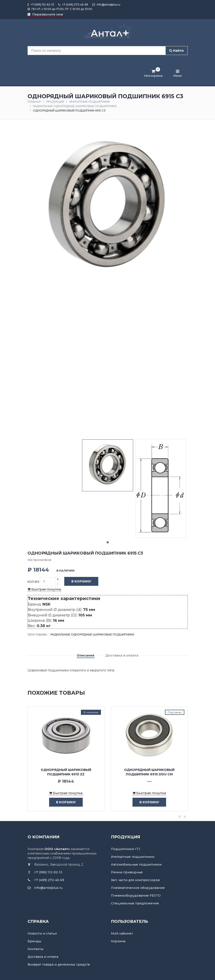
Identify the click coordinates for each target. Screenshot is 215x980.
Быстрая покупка (44, 589)
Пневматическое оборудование (138, 888)
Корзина (118, 941)
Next (185, 817)
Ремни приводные (127, 872)
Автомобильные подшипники (136, 864)
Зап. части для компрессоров (135, 880)
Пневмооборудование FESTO (136, 896)
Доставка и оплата (122, 655)
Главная (34, 102)
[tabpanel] (108, 465)
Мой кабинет (122, 933)
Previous (180, 817)
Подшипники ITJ (125, 849)
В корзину (78, 582)
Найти (176, 51)
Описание (86, 655)
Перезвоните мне (45, 14)
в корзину (63, 802)
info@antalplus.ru (106, 5)
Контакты (35, 949)
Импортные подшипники (90, 102)
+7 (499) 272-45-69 (73, 5)
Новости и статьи (42, 933)
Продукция (55, 102)
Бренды (34, 941)
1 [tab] (108, 542)
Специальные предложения (135, 903)
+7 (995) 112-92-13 (41, 5)
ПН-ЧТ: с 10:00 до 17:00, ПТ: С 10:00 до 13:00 (60, 9)
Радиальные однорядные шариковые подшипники (75, 106)
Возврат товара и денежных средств (59, 964)
